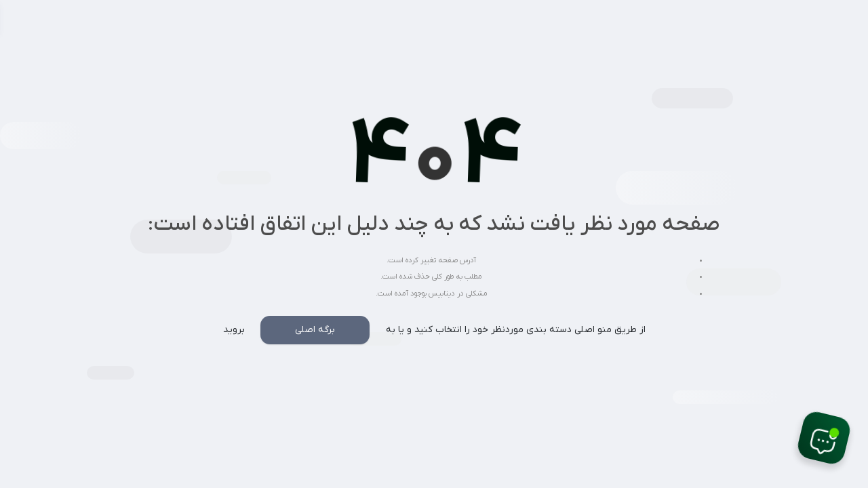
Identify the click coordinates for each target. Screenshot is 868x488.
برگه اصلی (315, 330)
